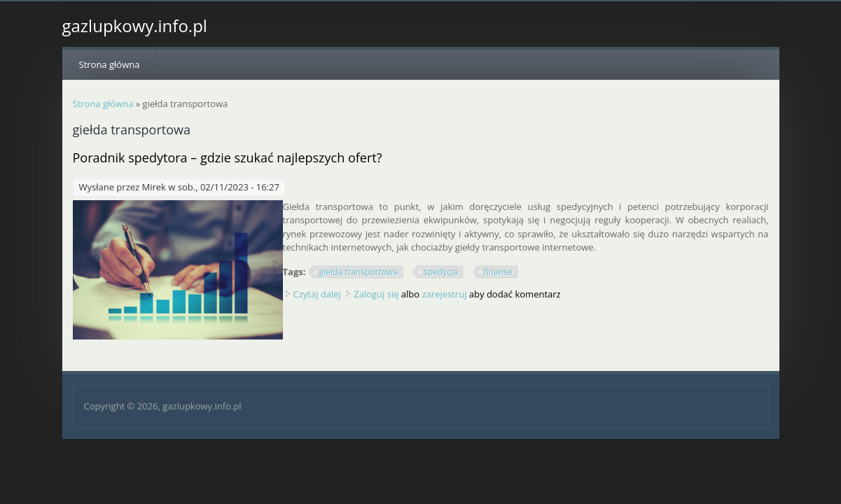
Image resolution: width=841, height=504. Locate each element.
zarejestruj (445, 294)
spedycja (441, 272)
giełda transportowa (359, 272)
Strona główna (110, 64)
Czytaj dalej (317, 294)
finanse (498, 272)
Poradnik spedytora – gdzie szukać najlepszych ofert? (228, 157)
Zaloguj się (376, 294)
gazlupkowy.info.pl (135, 26)
